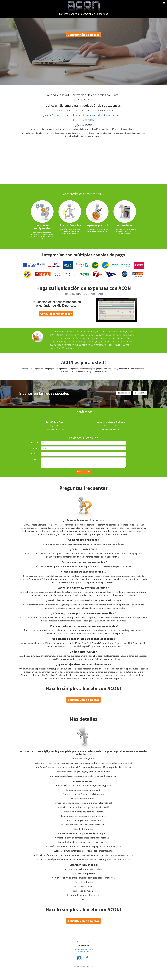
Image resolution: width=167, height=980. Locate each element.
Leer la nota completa (83, 120)
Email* (36, 448)
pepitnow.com (85, 951)
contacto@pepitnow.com (85, 949)
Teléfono (34, 454)
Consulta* (34, 459)
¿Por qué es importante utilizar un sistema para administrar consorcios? (83, 115)
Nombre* (35, 443)
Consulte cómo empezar (83, 35)
